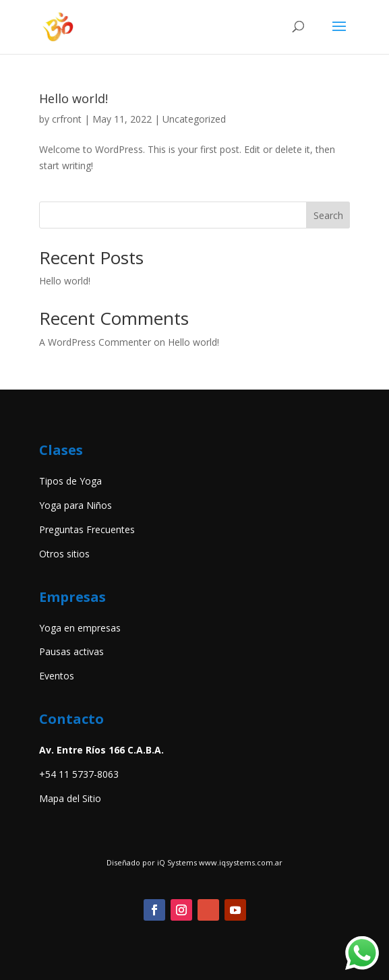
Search (328, 215)
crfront (67, 119)
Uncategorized (194, 119)
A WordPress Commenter (95, 342)
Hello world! (73, 98)
